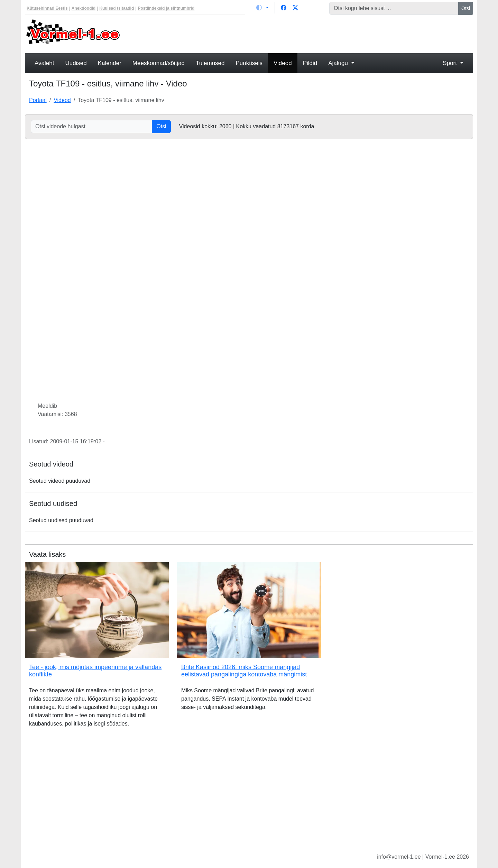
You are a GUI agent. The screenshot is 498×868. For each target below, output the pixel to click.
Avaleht (44, 63)
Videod (283, 63)
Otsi (466, 8)
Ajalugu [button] (339, 63)
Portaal (38, 100)
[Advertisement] (306, 33)
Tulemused (210, 63)
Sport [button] (450, 63)
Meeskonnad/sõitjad (159, 63)
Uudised (76, 63)
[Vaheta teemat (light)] (262, 8)
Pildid (310, 63)
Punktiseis (249, 63)
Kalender (110, 63)
